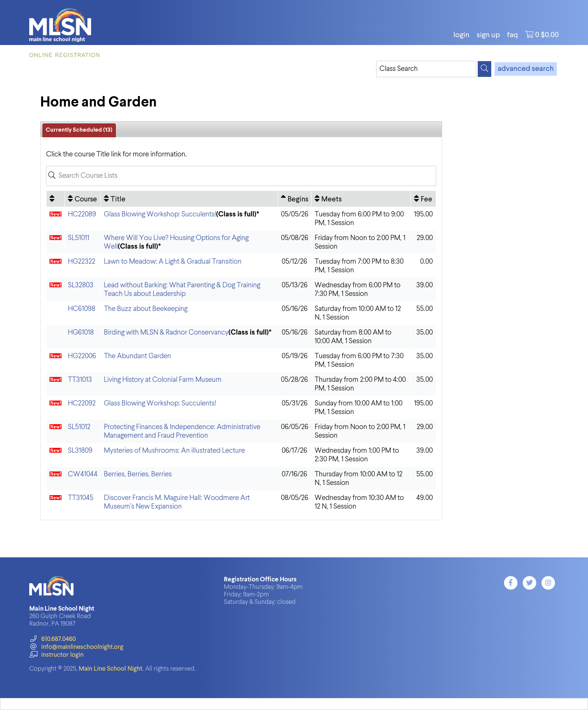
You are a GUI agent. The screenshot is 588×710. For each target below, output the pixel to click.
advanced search (526, 69)
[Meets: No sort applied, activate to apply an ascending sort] (361, 199)
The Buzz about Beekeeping (146, 309)
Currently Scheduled (79, 130)
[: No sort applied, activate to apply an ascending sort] (55, 199)
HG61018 (81, 332)
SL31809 (80, 451)
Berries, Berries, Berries (138, 474)
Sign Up (488, 35)
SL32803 (81, 285)
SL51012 (79, 427)
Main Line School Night (111, 669)
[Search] (484, 69)
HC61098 (82, 309)
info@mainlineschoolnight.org (76, 647)
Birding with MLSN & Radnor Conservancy (166, 332)
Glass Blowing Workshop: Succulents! (160, 214)
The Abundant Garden (137, 356)
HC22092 (82, 403)
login (461, 35)
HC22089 (82, 214)
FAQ (512, 35)
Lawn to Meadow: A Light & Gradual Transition (173, 262)
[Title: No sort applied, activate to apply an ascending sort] (189, 199)
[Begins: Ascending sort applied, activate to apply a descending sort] (295, 199)
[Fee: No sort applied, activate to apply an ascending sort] (423, 199)
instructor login (56, 655)
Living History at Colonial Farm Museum (163, 380)
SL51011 (79, 238)
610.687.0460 (52, 639)
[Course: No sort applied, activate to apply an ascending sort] (83, 199)
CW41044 (83, 474)
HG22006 (82, 356)
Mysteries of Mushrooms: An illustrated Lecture (174, 451)
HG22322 (82, 262)
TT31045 (81, 498)
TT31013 (80, 380)
